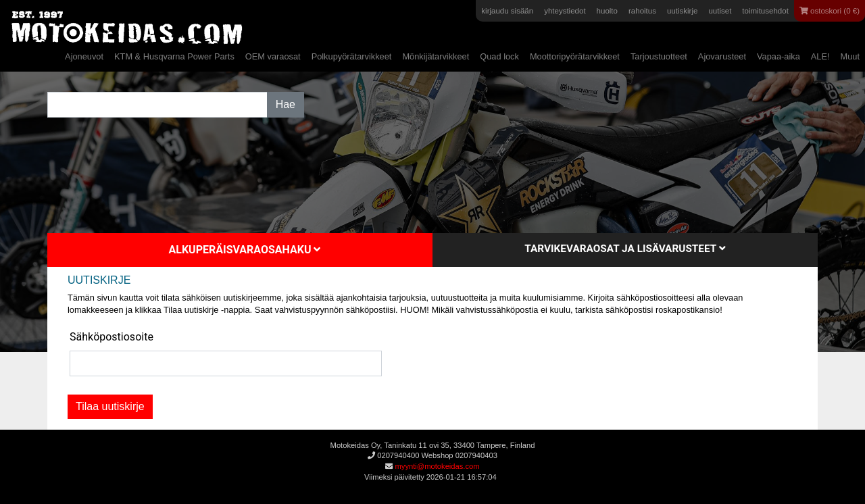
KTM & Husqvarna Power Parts (174, 56)
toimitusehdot (765, 11)
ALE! (820, 56)
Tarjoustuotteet (659, 56)
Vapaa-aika (778, 56)
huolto (607, 11)
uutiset (720, 11)
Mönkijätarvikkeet (436, 56)
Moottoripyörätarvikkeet (575, 56)
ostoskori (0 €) (830, 11)
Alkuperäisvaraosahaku (245, 250)
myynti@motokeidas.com (437, 466)
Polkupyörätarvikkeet (352, 56)
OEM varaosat (273, 56)
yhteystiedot (565, 11)
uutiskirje (682, 11)
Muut (850, 56)
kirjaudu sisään (507, 11)
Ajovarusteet (722, 56)
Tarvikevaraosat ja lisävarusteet (625, 249)
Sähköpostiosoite (112, 337)
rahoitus (642, 11)
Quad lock (499, 56)
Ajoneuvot (84, 56)
